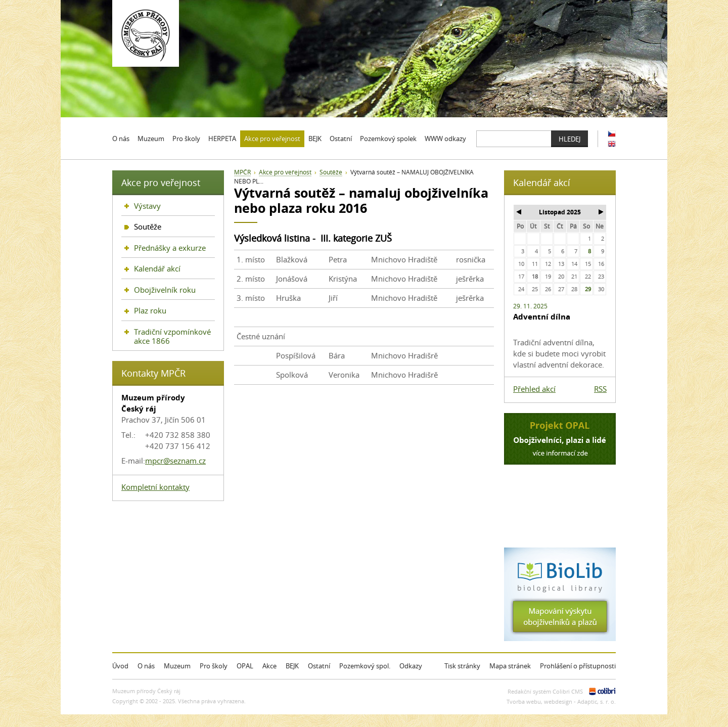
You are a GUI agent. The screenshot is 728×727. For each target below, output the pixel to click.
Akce (269, 666)
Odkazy (411, 666)
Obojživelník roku (165, 290)
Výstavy (147, 206)
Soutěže (331, 172)
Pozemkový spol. (365, 666)
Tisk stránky (462, 666)
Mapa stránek (510, 666)
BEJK (292, 666)
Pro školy (214, 666)
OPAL (245, 666)
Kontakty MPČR (153, 373)
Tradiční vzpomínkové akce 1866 (172, 336)
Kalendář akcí (157, 268)
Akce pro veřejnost (285, 172)
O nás (146, 666)
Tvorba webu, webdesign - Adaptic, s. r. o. (561, 701)
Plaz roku (150, 310)
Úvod (120, 666)
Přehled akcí (534, 389)
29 (588, 289)
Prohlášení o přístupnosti (578, 666)
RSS (600, 389)
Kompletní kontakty (155, 487)
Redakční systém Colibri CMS (545, 691)
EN (612, 144)
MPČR (242, 172)
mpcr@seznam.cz (175, 461)
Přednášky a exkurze (170, 248)
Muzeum (177, 666)
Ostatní (319, 666)
